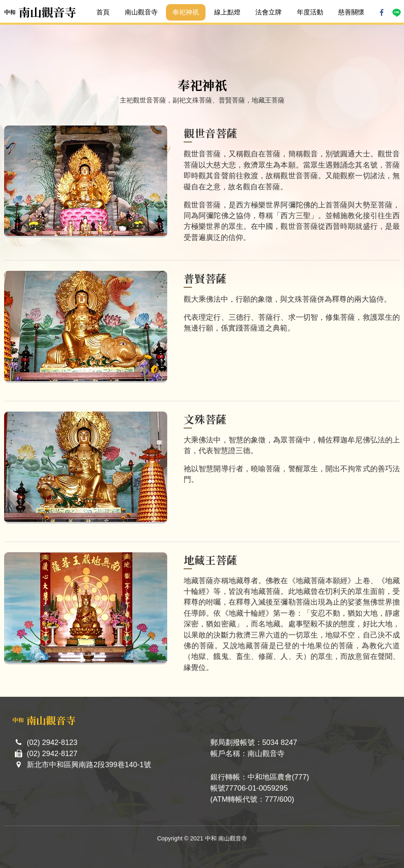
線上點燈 (227, 12)
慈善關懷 (351, 12)
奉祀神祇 (186, 12)
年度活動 (310, 12)
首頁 (103, 12)
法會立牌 (269, 12)
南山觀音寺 (141, 12)
